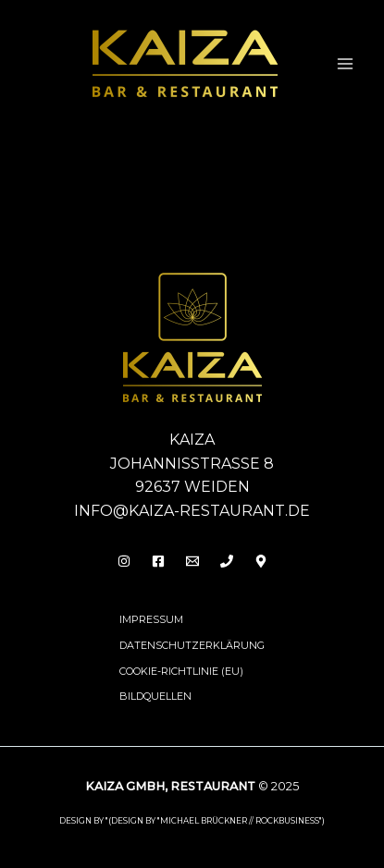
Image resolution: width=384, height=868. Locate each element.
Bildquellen (155, 696)
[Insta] (124, 561)
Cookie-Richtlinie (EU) (181, 671)
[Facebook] (158, 561)
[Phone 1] (227, 561)
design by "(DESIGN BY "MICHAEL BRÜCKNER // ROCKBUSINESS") (192, 821)
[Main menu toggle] (345, 64)
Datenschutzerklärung (192, 645)
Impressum (151, 619)
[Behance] (261, 561)
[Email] (192, 561)
